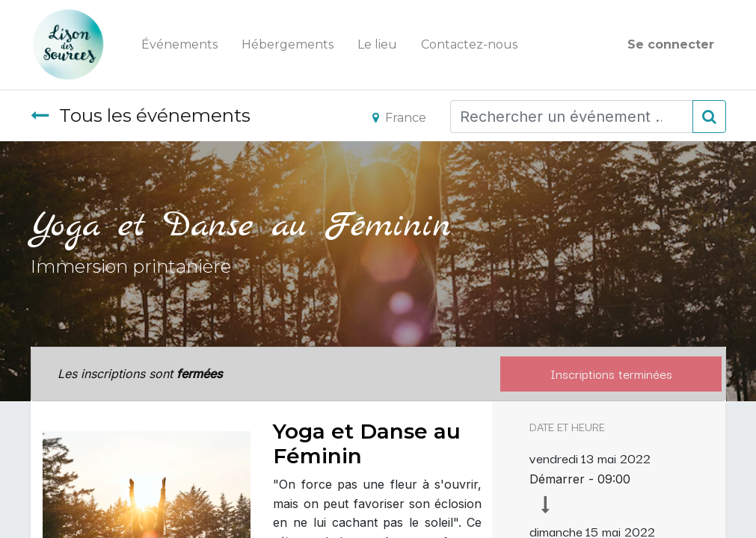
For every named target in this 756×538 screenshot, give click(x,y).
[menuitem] (179, 45)
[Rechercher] (709, 117)
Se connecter (671, 44)
